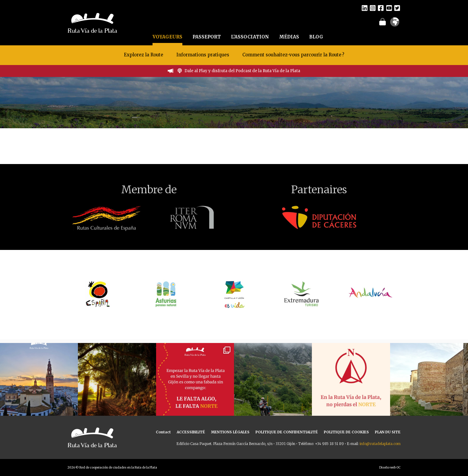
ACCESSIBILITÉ (191, 432)
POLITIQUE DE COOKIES (346, 432)
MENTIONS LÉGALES (230, 432)
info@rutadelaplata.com (380, 444)
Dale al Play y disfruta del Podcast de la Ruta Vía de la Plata (242, 71)
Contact (163, 432)
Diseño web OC (390, 467)
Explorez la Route (144, 55)
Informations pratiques (203, 55)
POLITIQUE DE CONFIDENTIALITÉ (287, 432)
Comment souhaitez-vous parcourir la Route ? (293, 55)
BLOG (316, 37)
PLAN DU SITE (388, 432)
